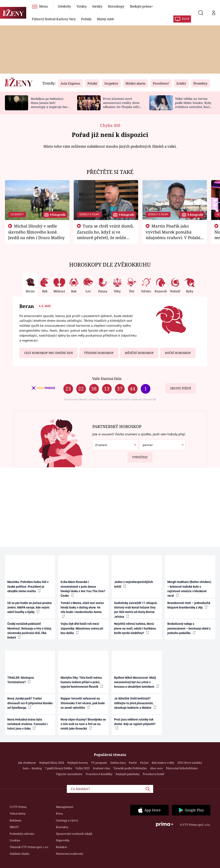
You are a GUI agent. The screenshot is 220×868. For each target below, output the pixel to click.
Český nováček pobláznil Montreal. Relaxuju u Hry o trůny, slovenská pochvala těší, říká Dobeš (29, 631)
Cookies (15, 840)
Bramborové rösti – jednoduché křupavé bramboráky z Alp (189, 605)
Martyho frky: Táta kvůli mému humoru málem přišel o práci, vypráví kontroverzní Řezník (82, 682)
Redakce (61, 847)
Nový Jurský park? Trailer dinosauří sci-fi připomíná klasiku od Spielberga (30, 703)
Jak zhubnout (27, 763)
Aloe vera (156, 768)
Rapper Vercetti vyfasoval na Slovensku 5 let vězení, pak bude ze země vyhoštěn (83, 703)
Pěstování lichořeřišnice (182, 768)
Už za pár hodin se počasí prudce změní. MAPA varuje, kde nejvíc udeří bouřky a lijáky (30, 608)
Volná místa (18, 813)
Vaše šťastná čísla (107, 379)
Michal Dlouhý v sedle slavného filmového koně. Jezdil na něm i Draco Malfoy (36, 232)
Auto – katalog (32, 768)
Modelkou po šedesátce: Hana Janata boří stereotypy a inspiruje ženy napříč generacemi (50, 105)
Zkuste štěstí (181, 388)
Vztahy (82, 6)
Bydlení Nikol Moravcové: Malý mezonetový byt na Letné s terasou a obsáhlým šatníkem (137, 682)
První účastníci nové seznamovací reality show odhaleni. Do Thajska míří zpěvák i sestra (121, 105)
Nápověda (63, 840)
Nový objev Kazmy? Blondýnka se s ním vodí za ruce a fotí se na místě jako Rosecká (83, 724)
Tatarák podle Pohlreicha (130, 768)
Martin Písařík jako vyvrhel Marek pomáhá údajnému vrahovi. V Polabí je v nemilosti (173, 235)
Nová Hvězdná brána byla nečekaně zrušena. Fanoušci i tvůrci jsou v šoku (27, 724)
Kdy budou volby (163, 763)
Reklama (15, 820)
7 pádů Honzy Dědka (59, 768)
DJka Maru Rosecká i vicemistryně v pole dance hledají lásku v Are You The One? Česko (83, 589)
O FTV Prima (18, 807)
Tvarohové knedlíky (99, 774)
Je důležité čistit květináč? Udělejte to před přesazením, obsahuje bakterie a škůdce (135, 703)
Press (59, 813)
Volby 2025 (82, 768)
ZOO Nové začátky (190, 763)
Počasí (144, 763)
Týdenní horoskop (99, 353)
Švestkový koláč (154, 774)
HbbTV (14, 827)
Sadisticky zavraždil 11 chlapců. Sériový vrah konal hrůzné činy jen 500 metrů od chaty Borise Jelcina (136, 610)
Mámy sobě (105, 19)
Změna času (118, 763)
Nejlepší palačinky (128, 774)
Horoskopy (116, 6)
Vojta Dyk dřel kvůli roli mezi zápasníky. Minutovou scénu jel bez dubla (82, 628)
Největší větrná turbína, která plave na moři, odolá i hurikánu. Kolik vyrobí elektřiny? (135, 628)
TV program (99, 763)
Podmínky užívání (22, 834)
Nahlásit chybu (19, 854)
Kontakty (62, 827)
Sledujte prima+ (141, 6)
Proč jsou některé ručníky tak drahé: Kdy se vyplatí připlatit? (135, 724)
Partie (133, 763)
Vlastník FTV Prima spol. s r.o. (29, 847)
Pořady (86, 19)
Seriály (97, 6)
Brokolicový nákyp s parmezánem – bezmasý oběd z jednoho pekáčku (189, 628)
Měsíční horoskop (139, 353)
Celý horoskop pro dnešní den (49, 353)
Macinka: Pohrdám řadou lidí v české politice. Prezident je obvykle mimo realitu (28, 587)
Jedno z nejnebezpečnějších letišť (134, 584)
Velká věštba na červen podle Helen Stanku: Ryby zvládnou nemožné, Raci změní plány (193, 105)
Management (65, 807)
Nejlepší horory (78, 763)
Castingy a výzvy (67, 820)
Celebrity (64, 6)
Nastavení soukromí (69, 854)
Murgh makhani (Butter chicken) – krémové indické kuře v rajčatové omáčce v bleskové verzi (189, 589)
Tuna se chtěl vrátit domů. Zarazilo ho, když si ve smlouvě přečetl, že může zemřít (105, 235)
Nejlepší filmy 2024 (52, 763)
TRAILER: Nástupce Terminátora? (21, 680)
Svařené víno (102, 768)
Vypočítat (138, 456)
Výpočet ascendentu (69, 774)
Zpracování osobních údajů (74, 834)
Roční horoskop (178, 353)
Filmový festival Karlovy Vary (54, 19)
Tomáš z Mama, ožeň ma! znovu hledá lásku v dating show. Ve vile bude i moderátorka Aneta (82, 609)
